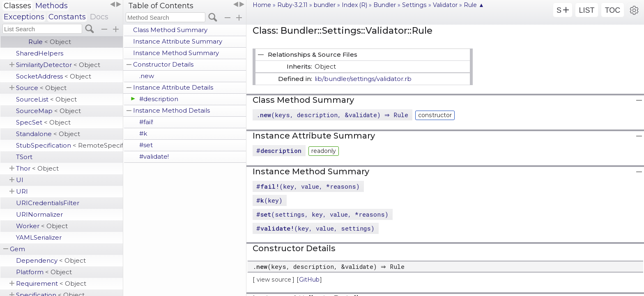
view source (274, 280)
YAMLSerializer (39, 237)
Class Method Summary (170, 30)
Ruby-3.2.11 (292, 5)
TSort (24, 157)
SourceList (46, 99)
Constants (67, 17)
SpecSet (43, 122)
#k (143, 133)
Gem (17, 249)
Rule (50, 42)
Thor (37, 168)
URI (22, 191)
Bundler (385, 5)
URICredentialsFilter (48, 203)
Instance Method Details (171, 110)
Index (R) (354, 5)
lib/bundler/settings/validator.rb (363, 79)
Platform (44, 272)
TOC (613, 10)
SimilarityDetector (58, 65)
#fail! (146, 122)
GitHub (309, 280)
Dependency (51, 260)
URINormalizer (39, 214)
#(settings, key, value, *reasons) (322, 214)
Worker (42, 226)
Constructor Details (163, 64)
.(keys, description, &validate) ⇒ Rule (333, 115)
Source (41, 88)
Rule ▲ (474, 5)
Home (262, 5)
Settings (414, 5)
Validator (445, 5)
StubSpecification (69, 145)
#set (146, 145)
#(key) (269, 200)
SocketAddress (54, 76)
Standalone (48, 134)
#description (159, 99)
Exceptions (24, 17)
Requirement (51, 283)
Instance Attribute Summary (178, 41)
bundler (325, 5)
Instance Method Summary (176, 53)
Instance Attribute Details (173, 87)
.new (147, 76)
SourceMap (48, 111)
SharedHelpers (40, 53)
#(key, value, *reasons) (308, 186)
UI (20, 180)
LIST (586, 10)
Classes (17, 6)
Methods (52, 6)
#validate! (154, 156)
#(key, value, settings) (315, 228)
